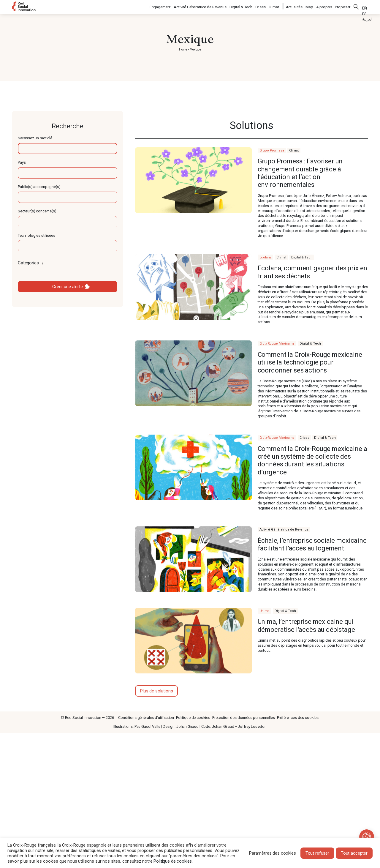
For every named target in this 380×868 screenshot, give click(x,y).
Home (183, 49)
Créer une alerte (68, 287)
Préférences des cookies (298, 718)
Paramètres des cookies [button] (273, 853)
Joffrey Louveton (252, 726)
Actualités (294, 6)
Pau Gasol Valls (147, 726)
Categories (31, 263)
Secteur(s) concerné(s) (37, 211)
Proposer (343, 6)
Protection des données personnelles (244, 718)
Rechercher (356, 6)
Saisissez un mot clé (35, 138)
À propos (324, 6)
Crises (261, 6)
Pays (22, 162)
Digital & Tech (241, 6)
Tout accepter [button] (354, 853)
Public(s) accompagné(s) (39, 187)
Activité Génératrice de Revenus (200, 6)
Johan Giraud (187, 726)
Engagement (161, 6)
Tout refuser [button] (317, 853)
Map (309, 6)
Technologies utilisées (37, 235)
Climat (274, 6)
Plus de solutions (156, 691)
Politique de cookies (193, 718)
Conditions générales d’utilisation (146, 718)
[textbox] (68, 149)
